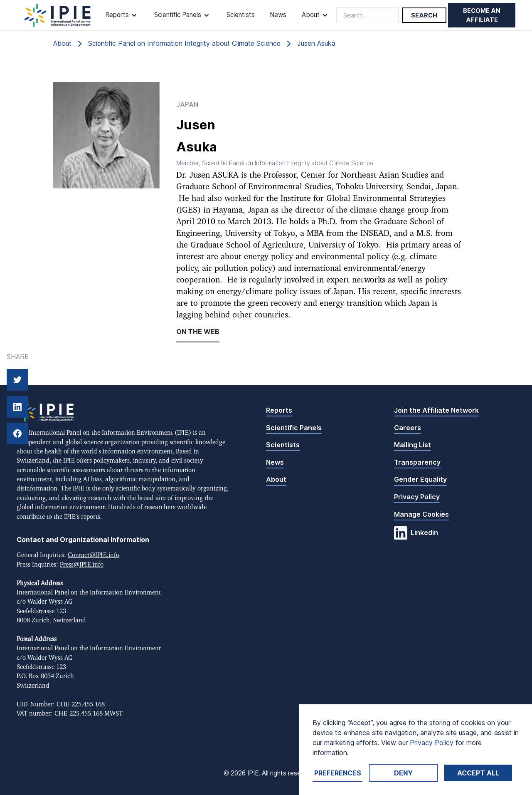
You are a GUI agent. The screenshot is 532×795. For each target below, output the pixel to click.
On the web (198, 332)
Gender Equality (420, 479)
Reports (279, 410)
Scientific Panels (294, 428)
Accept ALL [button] (478, 773)
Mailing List (413, 445)
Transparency (417, 462)
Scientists (241, 15)
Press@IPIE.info (82, 565)
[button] (122, 15)
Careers (408, 428)
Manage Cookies (421, 514)
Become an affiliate (482, 15)
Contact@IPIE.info (94, 555)
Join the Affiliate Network (436, 410)
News (278, 15)
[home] (58, 15)
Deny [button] (403, 773)
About (276, 479)
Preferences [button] (338, 773)
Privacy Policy (417, 497)
